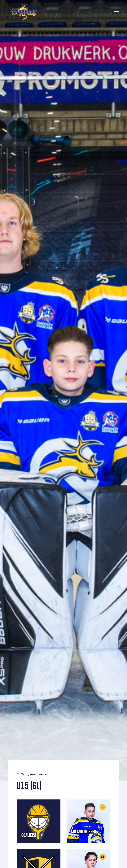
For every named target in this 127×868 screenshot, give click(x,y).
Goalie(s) (29, 835)
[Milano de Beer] (88, 821)
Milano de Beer (84, 832)
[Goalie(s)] (39, 821)
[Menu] (117, 11)
